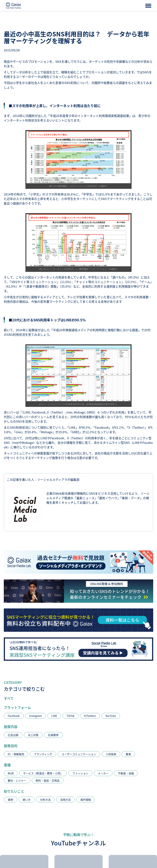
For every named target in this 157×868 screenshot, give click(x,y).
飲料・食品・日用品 (48, 780)
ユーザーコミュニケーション (79, 754)
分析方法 (45, 800)
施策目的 (11, 746)
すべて (9, 698)
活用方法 (65, 800)
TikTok (71, 716)
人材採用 (111, 754)
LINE (54, 716)
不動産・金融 (126, 773)
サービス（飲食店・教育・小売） (43, 773)
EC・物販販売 (16, 754)
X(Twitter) (90, 716)
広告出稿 (13, 735)
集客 (128, 754)
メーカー (103, 773)
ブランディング (43, 754)
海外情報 (86, 800)
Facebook (14, 716)
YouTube (111, 716)
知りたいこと (14, 791)
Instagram (36, 716)
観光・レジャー (17, 780)
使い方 (27, 800)
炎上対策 (33, 735)
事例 (10, 800)
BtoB (11, 773)
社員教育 (53, 735)
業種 (7, 765)
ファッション (80, 773)
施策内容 (11, 727)
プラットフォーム (17, 707)
